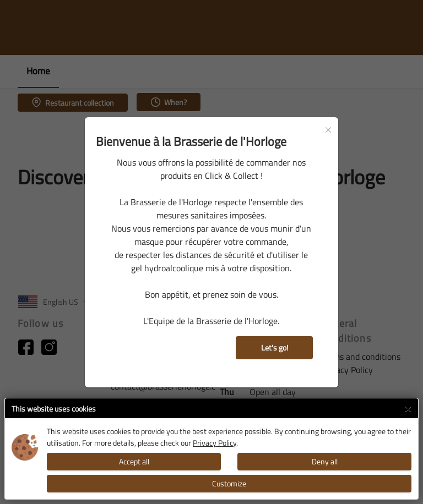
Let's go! (275, 347)
